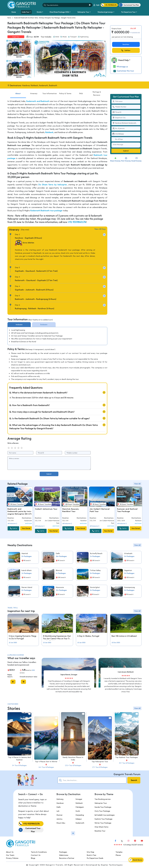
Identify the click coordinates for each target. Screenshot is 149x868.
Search (134, 780)
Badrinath (53, 85)
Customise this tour (124, 71)
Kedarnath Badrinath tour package (46, 222)
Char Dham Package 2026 (59, 12)
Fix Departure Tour (128, 12)
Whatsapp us (121, 67)
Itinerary (34, 105)
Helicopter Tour (83, 12)
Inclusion (19, 336)
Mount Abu (49, 823)
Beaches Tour (88, 831)
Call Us (13, 540)
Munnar (48, 815)
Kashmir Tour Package (92, 819)
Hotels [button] (39, 12)
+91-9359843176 (77, 234)
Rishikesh (34, 85)
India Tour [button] (26, 12)
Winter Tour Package (91, 823)
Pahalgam (68, 807)
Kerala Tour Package (91, 807)
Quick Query (135, 860)
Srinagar (67, 799)
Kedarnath (43, 85)
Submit (49, 474)
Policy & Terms (65, 105)
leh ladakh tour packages (93, 815)
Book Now (126, 44)
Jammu (48, 819)
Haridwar (26, 85)
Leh (46, 811)
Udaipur (67, 819)
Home (14, 12)
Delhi (47, 807)
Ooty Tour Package (91, 811)
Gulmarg (48, 799)
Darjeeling (68, 815)
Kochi (66, 811)
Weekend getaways (105, 12)
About (18, 105)
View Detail (26, 540)
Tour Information (50, 105)
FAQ (81, 105)
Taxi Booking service (91, 799)
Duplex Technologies (112, 865)
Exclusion (44, 336)
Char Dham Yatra (90, 827)
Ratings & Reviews (97, 105)
